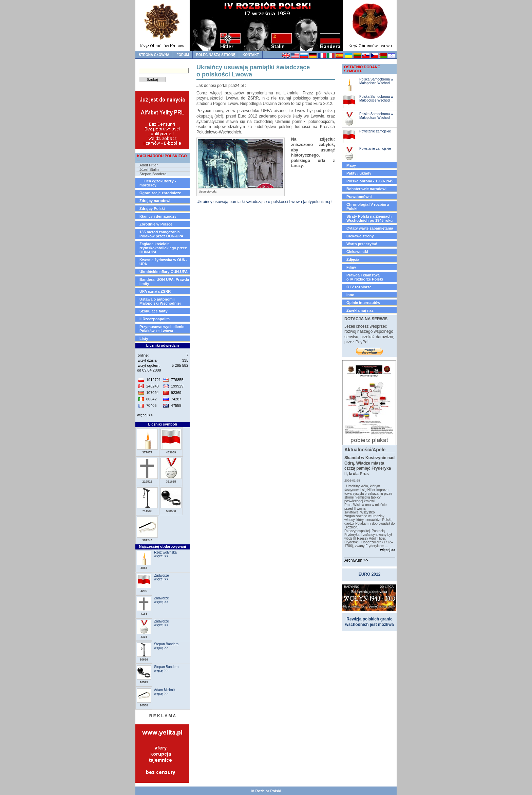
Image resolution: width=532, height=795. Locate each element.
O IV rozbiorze (359, 287)
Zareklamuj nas (360, 310)
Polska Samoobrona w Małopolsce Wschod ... (376, 81)
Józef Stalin (149, 169)
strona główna (154, 55)
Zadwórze (161, 575)
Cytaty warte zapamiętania (370, 228)
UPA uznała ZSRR (155, 291)
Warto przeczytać (362, 244)
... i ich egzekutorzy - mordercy (158, 183)
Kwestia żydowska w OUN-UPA (163, 262)
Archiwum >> (356, 560)
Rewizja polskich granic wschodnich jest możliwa (369, 622)
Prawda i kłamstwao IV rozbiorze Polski (365, 277)
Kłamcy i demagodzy (158, 216)
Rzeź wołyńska (165, 552)
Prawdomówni (359, 197)
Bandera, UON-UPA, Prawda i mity (164, 282)
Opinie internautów (363, 303)
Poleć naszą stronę (216, 55)
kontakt (251, 55)
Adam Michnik (165, 690)
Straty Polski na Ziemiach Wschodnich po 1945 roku (369, 218)
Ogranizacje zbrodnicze (160, 193)
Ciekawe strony (360, 236)
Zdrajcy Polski (152, 209)
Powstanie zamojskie (375, 131)
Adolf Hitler (149, 165)
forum (183, 55)
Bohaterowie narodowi (366, 189)
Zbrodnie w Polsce (156, 224)
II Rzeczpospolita (155, 319)
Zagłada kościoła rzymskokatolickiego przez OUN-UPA (163, 248)
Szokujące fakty (154, 311)
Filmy (351, 267)
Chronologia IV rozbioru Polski (368, 206)
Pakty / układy (359, 173)
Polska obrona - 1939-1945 (370, 181)
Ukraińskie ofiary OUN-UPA (164, 272)
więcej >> (145, 415)
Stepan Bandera (153, 174)
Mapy (351, 165)
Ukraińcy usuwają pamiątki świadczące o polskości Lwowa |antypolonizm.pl (264, 202)
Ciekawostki (357, 252)
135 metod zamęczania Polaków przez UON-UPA (161, 234)
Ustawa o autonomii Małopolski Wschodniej (160, 301)
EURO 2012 (370, 574)
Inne (350, 295)
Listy (144, 339)
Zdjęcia (353, 259)
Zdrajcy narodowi (155, 201)
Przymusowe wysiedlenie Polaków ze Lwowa (162, 329)
